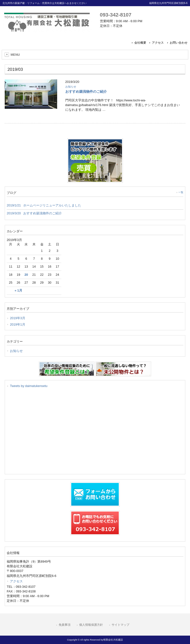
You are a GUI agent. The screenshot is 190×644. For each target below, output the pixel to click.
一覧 (181, 192)
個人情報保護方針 (91, 625)
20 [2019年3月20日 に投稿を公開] (26, 275)
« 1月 (18, 291)
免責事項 (65, 625)
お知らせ (71, 87)
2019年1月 (18, 324)
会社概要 (140, 43)
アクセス (158, 43)
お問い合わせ (179, 43)
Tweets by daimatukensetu (29, 386)
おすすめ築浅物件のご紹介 (86, 92)
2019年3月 (18, 318)
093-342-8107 (116, 15)
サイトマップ (120, 625)
